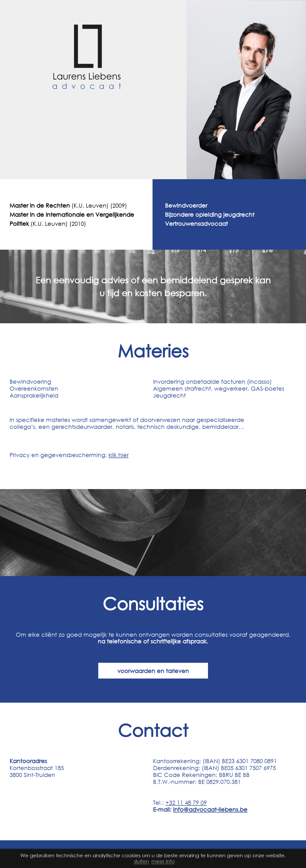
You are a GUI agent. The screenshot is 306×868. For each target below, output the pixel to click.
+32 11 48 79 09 (186, 802)
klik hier (119, 455)
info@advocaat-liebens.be (210, 809)
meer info (163, 861)
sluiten (141, 861)
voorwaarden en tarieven (153, 671)
